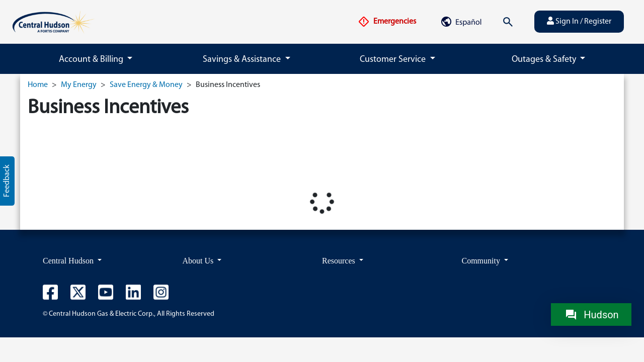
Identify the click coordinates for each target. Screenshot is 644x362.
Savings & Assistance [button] (243, 60)
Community (482, 261)
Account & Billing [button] (92, 60)
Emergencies (387, 22)
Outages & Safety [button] (545, 60)
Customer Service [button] (394, 60)
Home (38, 85)
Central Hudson (69, 261)
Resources (340, 261)
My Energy (79, 85)
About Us (199, 261)
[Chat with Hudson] (591, 314)
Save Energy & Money (146, 85)
